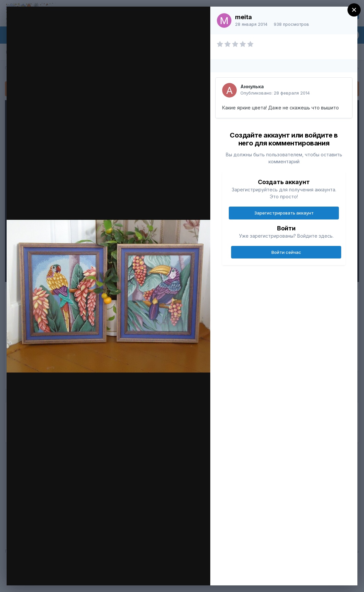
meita (243, 17)
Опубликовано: (275, 93)
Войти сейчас (286, 252)
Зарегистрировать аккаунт (284, 213)
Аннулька (252, 86)
